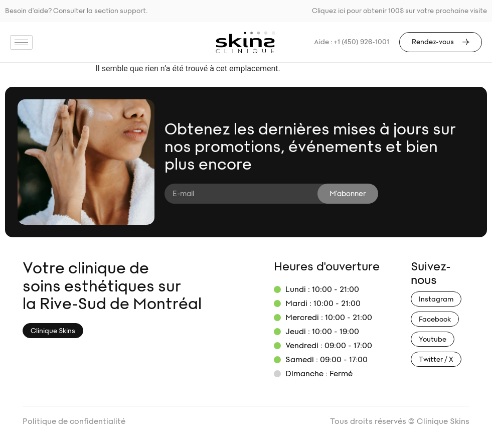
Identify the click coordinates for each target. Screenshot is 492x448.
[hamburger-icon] (21, 42)
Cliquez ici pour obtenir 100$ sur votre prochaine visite (399, 11)
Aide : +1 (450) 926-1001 (352, 42)
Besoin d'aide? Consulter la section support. (76, 11)
